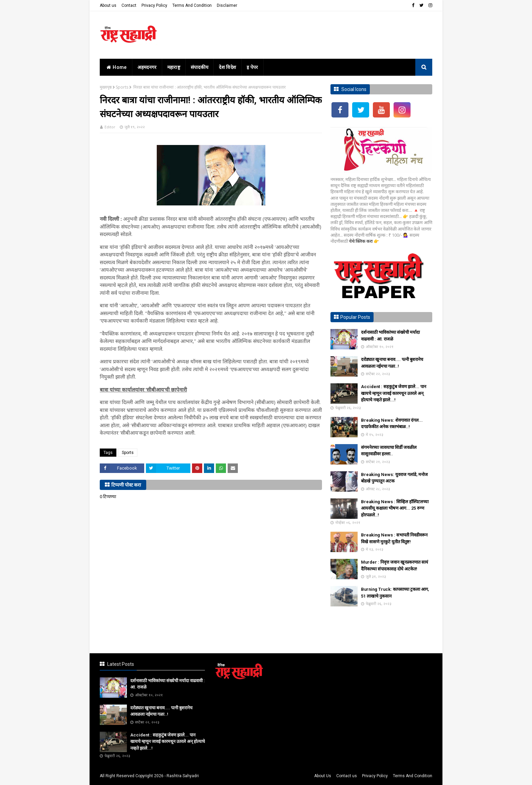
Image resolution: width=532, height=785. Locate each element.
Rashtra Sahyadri (183, 776)
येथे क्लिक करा (361, 241)
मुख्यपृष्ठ (106, 87)
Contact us (347, 776)
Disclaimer (227, 5)
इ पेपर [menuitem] (252, 67)
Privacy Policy (154, 5)
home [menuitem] (116, 67)
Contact (129, 5)
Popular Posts (355, 317)
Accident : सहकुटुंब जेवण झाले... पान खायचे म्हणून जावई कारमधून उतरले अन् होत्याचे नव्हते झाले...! (394, 393)
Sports (122, 87)
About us (108, 5)
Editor (110, 127)
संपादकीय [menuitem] (200, 67)
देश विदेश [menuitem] (227, 67)
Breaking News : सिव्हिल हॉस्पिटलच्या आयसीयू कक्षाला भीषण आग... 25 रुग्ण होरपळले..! (395, 508)
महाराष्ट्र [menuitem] (174, 67)
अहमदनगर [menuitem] (147, 67)
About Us (323, 776)
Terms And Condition (192, 5)
